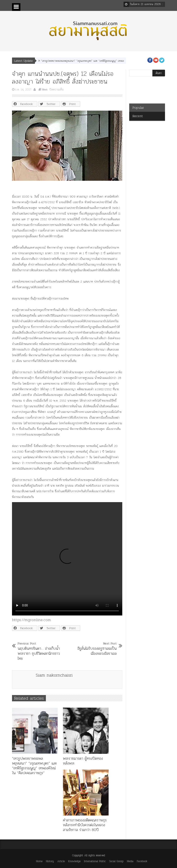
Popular (138, 108)
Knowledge (74, 861)
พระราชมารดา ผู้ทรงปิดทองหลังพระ (83, 761)
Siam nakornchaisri (54, 675)
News (45, 90)
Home (39, 861)
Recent (138, 116)
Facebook (142, 861)
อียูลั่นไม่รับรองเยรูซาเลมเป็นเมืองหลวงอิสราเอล (95, 648)
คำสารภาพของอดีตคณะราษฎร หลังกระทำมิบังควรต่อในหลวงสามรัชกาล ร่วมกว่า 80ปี (85, 825)
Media (130, 861)
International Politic (95, 861)
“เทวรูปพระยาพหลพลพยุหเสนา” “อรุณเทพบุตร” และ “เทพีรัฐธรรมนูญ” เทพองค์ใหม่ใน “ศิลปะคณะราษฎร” (98, 61)
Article (61, 861)
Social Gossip (116, 861)
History (50, 861)
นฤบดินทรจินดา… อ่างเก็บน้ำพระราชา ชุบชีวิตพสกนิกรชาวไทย (39, 651)
